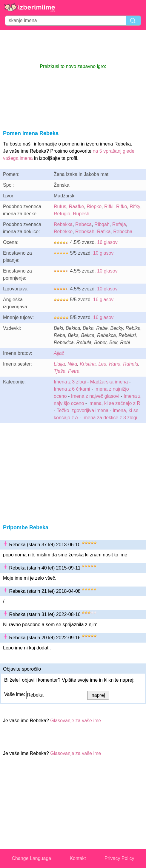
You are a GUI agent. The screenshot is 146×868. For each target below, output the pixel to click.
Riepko (94, 206)
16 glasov (107, 242)
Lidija (59, 364)
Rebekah (85, 232)
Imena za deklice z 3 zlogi (110, 418)
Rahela (131, 364)
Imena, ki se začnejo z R (114, 403)
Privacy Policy (119, 858)
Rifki (109, 206)
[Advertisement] (73, 47)
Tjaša (60, 371)
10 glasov (103, 253)
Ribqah (102, 224)
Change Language (32, 858)
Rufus (60, 206)
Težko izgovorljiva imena (83, 410)
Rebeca (83, 224)
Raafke (77, 206)
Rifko (122, 206)
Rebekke (63, 232)
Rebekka (63, 224)
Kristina (88, 364)
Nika (72, 364)
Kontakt (78, 858)
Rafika (104, 232)
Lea (102, 364)
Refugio (62, 214)
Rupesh (81, 214)
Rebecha (123, 232)
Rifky (135, 206)
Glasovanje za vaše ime (76, 721)
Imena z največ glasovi (95, 396)
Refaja (119, 224)
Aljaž (59, 353)
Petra (74, 371)
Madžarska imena (109, 382)
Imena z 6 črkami (72, 389)
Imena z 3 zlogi (70, 382)
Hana (115, 364)
